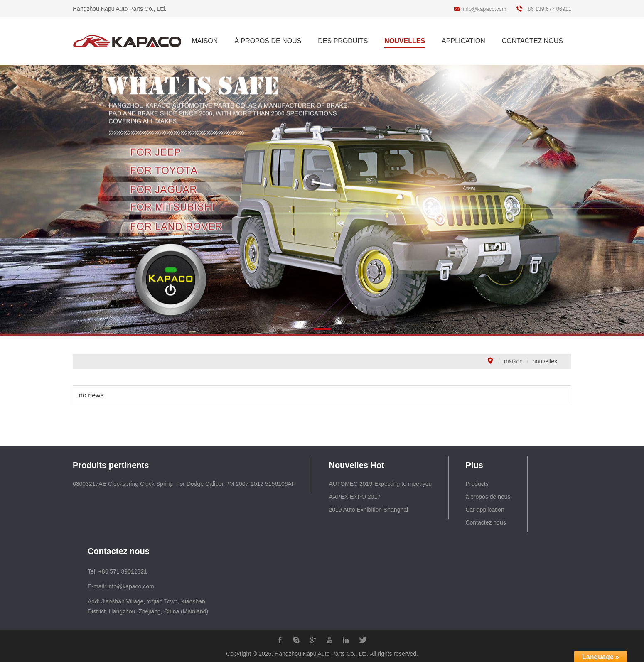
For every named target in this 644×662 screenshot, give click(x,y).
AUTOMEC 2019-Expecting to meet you (380, 484)
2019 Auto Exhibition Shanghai (368, 510)
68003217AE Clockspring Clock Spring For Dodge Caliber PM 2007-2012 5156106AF (184, 484)
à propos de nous (488, 497)
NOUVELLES (405, 41)
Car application (485, 510)
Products (477, 484)
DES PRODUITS (343, 41)
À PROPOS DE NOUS (268, 41)
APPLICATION (463, 41)
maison (513, 361)
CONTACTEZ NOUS (532, 41)
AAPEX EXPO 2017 (355, 497)
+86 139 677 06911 (548, 9)
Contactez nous (485, 522)
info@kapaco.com (484, 9)
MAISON (205, 41)
